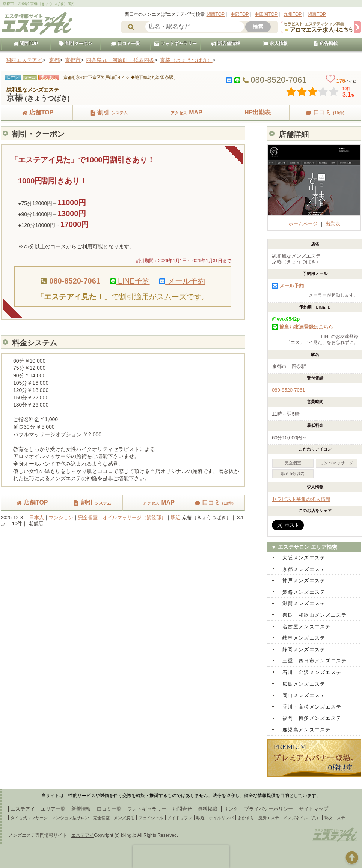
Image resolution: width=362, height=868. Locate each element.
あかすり (246, 818)
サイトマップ (314, 809)
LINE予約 (130, 281)
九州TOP (293, 14)
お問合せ (182, 809)
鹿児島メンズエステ (307, 730)
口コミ (325, 112)
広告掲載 (325, 44)
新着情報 (81, 809)
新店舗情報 (225, 44)
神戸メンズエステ (304, 580)
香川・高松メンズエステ (312, 707)
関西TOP (216, 14)
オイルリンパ (221, 818)
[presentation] (181, 857)
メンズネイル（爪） (302, 818)
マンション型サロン (70, 818)
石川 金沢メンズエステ (312, 672)
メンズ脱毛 (124, 818)
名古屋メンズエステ (307, 627)
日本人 (37, 517)
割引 (109, 112)
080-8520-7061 (288, 390)
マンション (61, 517)
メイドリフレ (180, 818)
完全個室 (88, 517)
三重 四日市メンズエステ (315, 661)
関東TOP (317, 14)
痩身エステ (269, 818)
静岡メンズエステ (304, 649)
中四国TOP (266, 14)
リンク (231, 809)
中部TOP (240, 14)
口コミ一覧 (125, 44)
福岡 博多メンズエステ (312, 718)
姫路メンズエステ (304, 592)
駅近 (176, 517)
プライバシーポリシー (268, 809)
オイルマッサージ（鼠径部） (134, 517)
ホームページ (315, 221)
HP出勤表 (253, 112)
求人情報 (275, 44)
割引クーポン (75, 44)
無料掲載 (208, 809)
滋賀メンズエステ (304, 603)
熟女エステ (335, 818)
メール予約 (182, 281)
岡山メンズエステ (304, 695)
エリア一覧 (53, 809)
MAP (181, 112)
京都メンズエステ (304, 569)
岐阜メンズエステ (304, 638)
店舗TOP (37, 112)
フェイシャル (151, 818)
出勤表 (333, 224)
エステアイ (23, 809)
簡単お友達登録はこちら (302, 327)
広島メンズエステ (304, 684)
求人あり (49, 77)
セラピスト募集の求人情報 (301, 499)
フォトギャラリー (175, 44)
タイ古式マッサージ (29, 818)
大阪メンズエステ (304, 558)
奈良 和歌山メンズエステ (315, 615)
